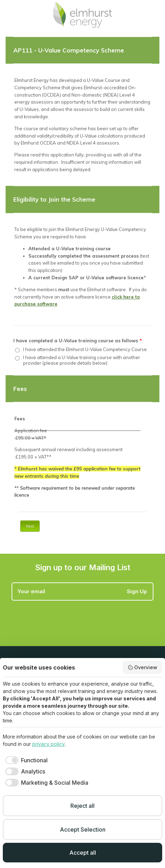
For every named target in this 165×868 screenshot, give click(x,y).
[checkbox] (25, 760)
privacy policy (49, 744)
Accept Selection (83, 829)
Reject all (82, 806)
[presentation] (65, 618)
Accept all (83, 853)
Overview (143, 667)
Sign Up (137, 591)
